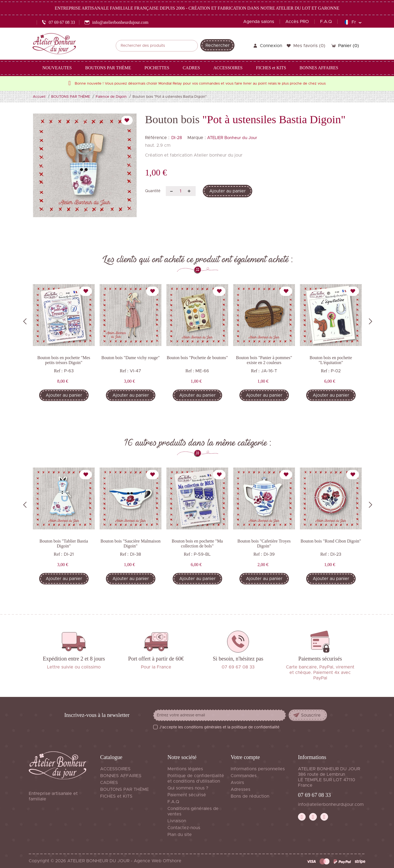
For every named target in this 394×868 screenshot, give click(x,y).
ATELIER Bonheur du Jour (232, 138)
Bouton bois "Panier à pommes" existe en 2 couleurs (264, 360)
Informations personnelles (258, 769)
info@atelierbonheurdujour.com (331, 804)
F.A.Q (326, 22)
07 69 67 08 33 (314, 795)
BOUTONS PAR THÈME (124, 789)
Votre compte (245, 757)
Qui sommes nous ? (188, 788)
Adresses (241, 789)
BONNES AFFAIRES (121, 776)
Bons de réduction (250, 796)
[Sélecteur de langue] (353, 22)
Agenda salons (259, 22)
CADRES (109, 783)
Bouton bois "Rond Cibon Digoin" (331, 541)
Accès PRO (297, 22)
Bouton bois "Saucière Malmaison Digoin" (130, 543)
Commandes (244, 776)
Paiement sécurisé (187, 795)
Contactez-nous (184, 828)
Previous (25, 321)
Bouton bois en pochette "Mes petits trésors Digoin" (64, 360)
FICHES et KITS (116, 796)
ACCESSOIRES (115, 769)
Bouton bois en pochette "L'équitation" (331, 360)
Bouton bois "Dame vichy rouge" (130, 358)
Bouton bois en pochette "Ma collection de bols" (197, 543)
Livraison (177, 821)
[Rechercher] (157, 46)
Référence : (157, 138)
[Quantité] (181, 191)
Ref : (58, 371)
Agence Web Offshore (158, 861)
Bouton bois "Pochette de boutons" (197, 358)
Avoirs (237, 783)
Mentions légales (185, 769)
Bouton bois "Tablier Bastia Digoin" (64, 543)
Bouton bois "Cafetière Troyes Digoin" (264, 543)
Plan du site (180, 835)
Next (370, 321)
